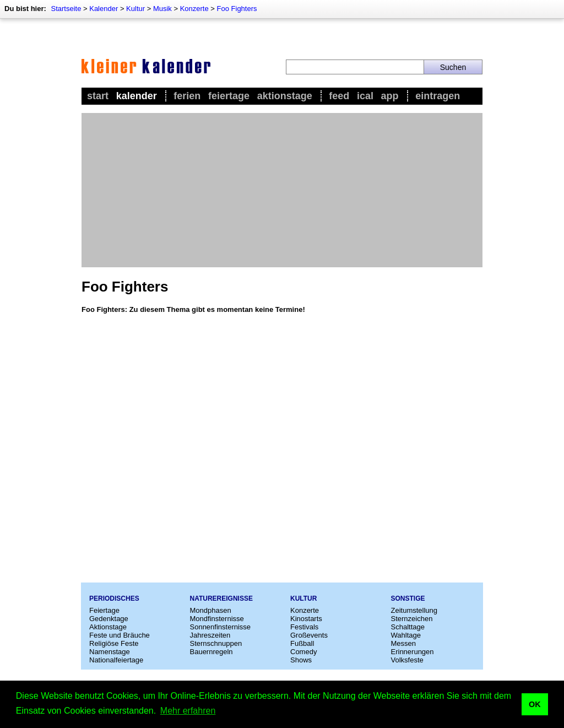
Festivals (304, 627)
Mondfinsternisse (217, 619)
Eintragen (438, 96)
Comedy (303, 652)
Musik (162, 9)
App (390, 96)
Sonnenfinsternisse (221, 627)
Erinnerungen (413, 652)
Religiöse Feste (114, 643)
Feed (339, 96)
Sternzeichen (412, 619)
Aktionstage (285, 96)
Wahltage (406, 635)
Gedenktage (109, 619)
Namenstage (110, 652)
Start (98, 96)
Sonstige (408, 598)
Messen (404, 643)
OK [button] (535, 704)
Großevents (309, 635)
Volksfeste (407, 660)
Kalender (104, 9)
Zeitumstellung (414, 610)
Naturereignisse (221, 598)
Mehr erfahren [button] (188, 711)
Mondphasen (211, 610)
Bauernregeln (211, 652)
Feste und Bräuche (120, 635)
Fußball (302, 643)
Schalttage (408, 627)
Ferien (187, 96)
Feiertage (229, 96)
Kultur (135, 9)
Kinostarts (306, 619)
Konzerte (194, 9)
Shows (301, 660)
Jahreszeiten (210, 635)
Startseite (66, 9)
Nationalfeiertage (116, 660)
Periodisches (114, 598)
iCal (365, 96)
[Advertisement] (282, 190)
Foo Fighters (237, 9)
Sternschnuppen (216, 643)
